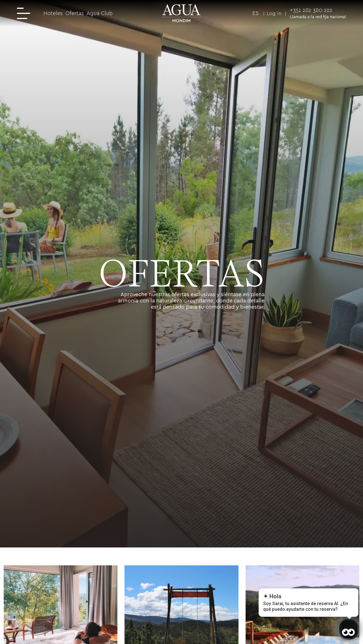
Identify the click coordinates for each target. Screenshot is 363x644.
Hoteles (53, 13)
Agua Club (100, 13)
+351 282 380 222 (311, 10)
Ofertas (75, 13)
